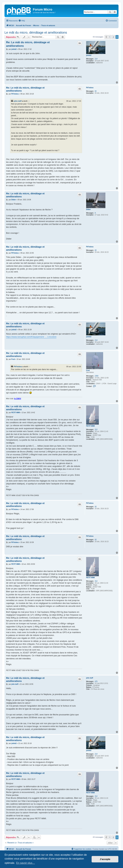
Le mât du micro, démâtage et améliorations (36, 32)
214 (96, 59)
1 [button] (110, 37)
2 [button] (113, 37)
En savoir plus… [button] (26, 863)
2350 (97, 376)
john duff (18, 101)
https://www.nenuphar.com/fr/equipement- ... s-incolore (31, 337)
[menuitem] (22, 21)
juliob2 (89, 55)
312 (96, 430)
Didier (88, 209)
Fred (88, 370)
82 (96, 91)
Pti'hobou (90, 88)
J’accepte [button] (105, 859)
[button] (106, 37)
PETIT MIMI (90, 426)
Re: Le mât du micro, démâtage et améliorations (28, 44)
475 (96, 681)
